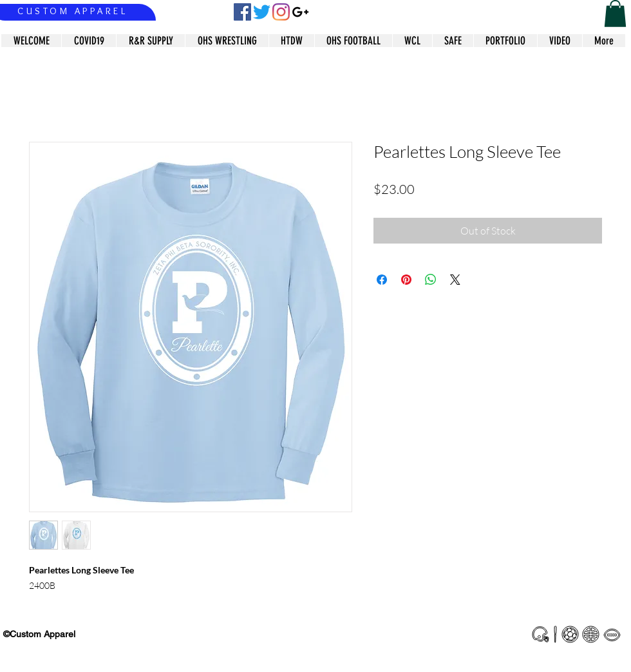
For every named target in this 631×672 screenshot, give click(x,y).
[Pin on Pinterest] (406, 280)
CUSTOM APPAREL (72, 11)
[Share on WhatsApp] (431, 280)
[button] (615, 14)
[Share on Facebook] (382, 280)
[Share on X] (455, 280)
